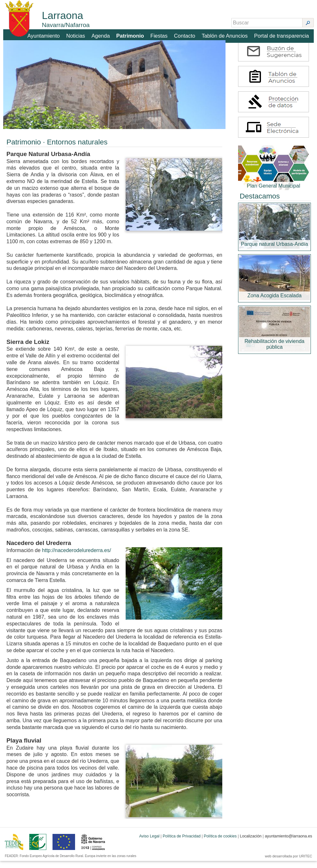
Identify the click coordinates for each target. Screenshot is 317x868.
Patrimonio (133, 34)
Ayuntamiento (48, 34)
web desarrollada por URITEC (288, 863)
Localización (251, 843)
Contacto (187, 34)
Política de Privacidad (182, 843)
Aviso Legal (149, 843)
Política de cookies (220, 843)
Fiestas (162, 34)
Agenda (104, 34)
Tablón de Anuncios (227, 34)
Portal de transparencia (282, 34)
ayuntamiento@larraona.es (288, 843)
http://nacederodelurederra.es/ (76, 557)
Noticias (79, 34)
